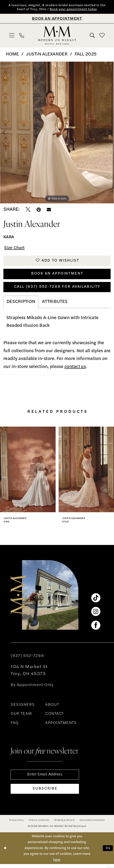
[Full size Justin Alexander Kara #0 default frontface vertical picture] (57, 133)
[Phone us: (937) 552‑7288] (22, 36)
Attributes (55, 305)
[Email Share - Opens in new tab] (49, 210)
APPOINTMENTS (61, 726)
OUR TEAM (21, 717)
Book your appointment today (75, 10)
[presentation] (28, 472)
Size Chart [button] (15, 249)
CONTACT (55, 717)
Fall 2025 (86, 55)
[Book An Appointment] (57, 19)
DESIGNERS (23, 708)
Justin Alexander (47, 55)
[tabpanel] (57, 133)
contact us (75, 370)
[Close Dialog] (5, 852)
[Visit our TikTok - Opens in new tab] (96, 601)
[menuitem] (12, 36)
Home (12, 55)
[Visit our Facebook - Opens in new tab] (96, 628)
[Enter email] (45, 778)
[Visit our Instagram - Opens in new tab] (96, 614)
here (57, 864)
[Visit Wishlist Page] (102, 36)
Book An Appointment (57, 276)
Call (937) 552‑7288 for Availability (57, 290)
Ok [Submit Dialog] (108, 852)
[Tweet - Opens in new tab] (28, 210)
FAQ (15, 726)
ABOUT (52, 708)
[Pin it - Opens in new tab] (39, 210)
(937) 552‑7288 (27, 659)
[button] (12, 36)
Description (21, 305)
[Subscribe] (45, 793)
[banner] (57, 36)
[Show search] (92, 36)
